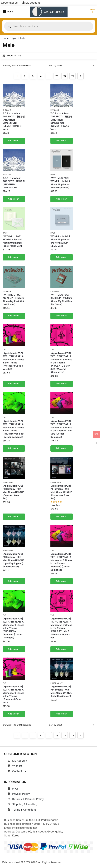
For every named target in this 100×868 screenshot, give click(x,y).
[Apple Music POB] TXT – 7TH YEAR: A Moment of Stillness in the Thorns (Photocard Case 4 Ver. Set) (13, 361)
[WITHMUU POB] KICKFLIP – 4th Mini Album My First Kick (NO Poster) (13, 299)
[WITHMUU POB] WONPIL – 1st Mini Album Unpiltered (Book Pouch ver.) (12, 241)
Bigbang (7, 110)
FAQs (15, 789)
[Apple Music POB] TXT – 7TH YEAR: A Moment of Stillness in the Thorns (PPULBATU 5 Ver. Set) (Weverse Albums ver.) (61, 363)
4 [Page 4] (41, 76)
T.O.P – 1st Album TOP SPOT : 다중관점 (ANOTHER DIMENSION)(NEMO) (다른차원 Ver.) (14, 121)
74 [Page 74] (65, 76)
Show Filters (12, 56)
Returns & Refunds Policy (28, 799)
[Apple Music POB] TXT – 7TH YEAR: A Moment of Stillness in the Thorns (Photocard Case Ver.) (13, 694)
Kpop (14, 38)
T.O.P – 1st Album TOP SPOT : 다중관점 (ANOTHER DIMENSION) (14, 183)
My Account (20, 761)
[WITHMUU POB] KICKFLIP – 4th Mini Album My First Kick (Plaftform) (61, 299)
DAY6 (53, 175)
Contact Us (19, 771)
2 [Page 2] (25, 76)
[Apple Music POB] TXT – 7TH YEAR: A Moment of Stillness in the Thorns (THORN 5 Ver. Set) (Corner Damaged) (13, 429)
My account (31, 3)
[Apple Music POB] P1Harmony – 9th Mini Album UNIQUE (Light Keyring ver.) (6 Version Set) (13, 560)
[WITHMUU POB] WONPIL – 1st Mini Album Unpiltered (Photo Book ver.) (60, 183)
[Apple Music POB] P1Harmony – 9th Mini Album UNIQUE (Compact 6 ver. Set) (13, 492)
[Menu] (8, 12)
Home (6, 38)
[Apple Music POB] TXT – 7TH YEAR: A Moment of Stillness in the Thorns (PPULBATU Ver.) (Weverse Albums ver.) (61, 628)
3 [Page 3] (33, 76)
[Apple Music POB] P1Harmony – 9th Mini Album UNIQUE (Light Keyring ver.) (61, 691)
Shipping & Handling (25, 804)
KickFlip (7, 291)
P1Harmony (9, 482)
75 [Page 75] (73, 76)
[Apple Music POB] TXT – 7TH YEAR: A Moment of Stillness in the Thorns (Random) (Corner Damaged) (61, 562)
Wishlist (17, 766)
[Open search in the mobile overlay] (49, 26)
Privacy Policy (21, 794)
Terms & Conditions (24, 810)
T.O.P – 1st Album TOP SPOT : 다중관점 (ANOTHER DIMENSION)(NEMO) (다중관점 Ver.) (61, 121)
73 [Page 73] (57, 76)
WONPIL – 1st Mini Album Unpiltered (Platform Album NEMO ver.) (60, 241)
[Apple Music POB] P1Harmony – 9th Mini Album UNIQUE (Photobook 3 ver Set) (61, 492)
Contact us (9, 3)
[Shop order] (72, 66)
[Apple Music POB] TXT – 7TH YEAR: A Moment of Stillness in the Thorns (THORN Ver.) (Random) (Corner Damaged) (13, 628)
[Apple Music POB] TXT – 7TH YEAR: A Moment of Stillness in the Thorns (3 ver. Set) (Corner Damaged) (61, 429)
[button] (92, 12)
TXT (5, 350)
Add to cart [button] (14, 140)
